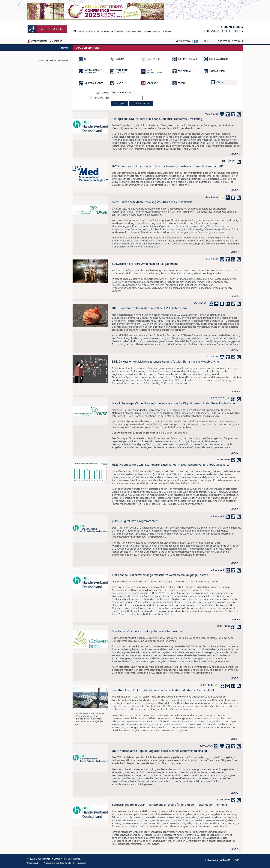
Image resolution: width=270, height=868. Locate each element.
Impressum (81, 863)
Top (236, 860)
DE (205, 41)
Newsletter (183, 41)
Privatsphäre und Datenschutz (57, 863)
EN (210, 41)
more (234, 154)
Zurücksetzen (141, 104)
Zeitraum (103, 93)
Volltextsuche (99, 98)
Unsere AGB (33, 863)
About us (57, 41)
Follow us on (218, 860)
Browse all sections (230, 41)
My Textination (39, 41)
